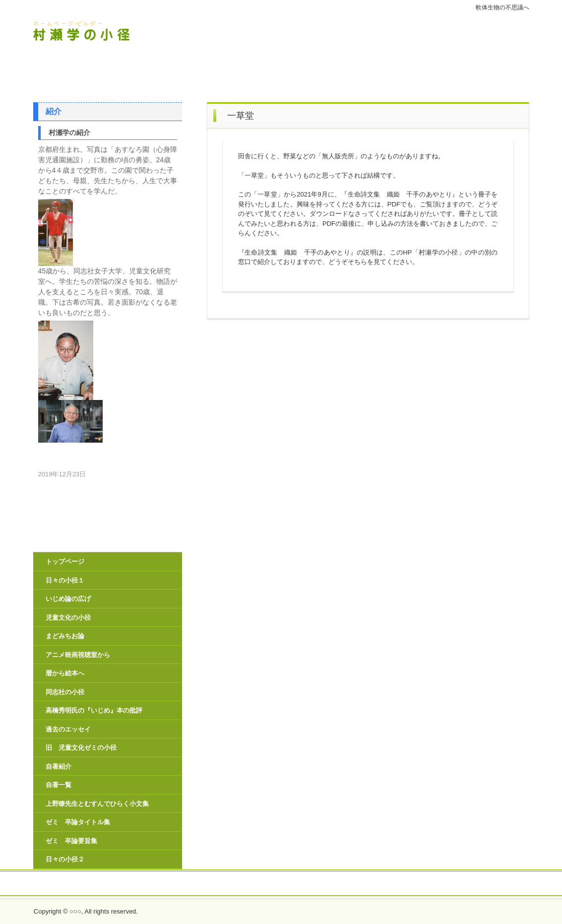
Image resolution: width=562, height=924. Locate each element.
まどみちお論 (65, 636)
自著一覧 (59, 785)
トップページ (65, 561)
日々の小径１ (65, 580)
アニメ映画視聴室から (78, 655)
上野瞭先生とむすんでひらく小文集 (97, 804)
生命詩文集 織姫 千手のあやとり (281, 884)
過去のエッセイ (68, 729)
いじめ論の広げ (68, 599)
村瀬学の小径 (102, 31)
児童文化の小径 (68, 618)
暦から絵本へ (65, 673)
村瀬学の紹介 (69, 132)
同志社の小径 (65, 692)
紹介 (54, 111)
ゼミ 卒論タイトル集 (78, 822)
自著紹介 (59, 766)
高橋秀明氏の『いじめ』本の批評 (94, 710)
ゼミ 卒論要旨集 (71, 841)
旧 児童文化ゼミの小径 (81, 748)
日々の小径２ (65, 859)
